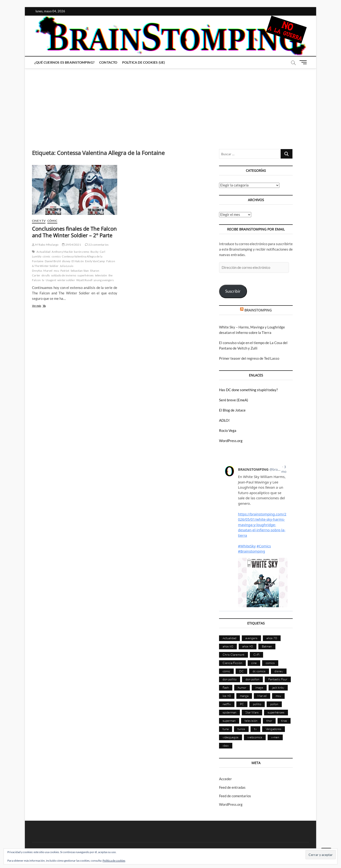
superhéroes (85, 275)
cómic (47, 256)
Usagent (51, 280)
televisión (101, 275)
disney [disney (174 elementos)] (279, 671)
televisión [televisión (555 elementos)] (251, 721)
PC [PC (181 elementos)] (242, 704)
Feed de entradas (232, 787)
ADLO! (224, 420)
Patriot (65, 271)
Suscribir (233, 291)
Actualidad (43, 252)
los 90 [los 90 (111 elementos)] (227, 696)
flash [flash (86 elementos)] (226, 687)
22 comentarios (97, 245)
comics (56, 256)
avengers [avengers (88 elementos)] (251, 638)
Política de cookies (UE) (144, 62)
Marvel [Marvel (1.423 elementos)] (262, 696)
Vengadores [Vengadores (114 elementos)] (274, 729)
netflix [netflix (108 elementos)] (227, 704)
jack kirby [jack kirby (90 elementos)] (278, 687)
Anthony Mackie (62, 252)
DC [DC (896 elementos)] (241, 671)
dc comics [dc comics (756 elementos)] (259, 671)
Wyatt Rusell (84, 280)
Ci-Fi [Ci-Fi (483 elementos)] (256, 655)
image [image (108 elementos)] (259, 687)
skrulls (46, 275)
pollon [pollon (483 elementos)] (274, 704)
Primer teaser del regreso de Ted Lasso (249, 358)
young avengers (104, 280)
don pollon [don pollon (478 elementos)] (252, 679)
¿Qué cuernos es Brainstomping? (64, 62)
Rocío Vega (228, 430)
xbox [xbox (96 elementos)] (226, 745)
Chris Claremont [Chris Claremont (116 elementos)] (233, 655)
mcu (57, 271)
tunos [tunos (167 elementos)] (241, 729)
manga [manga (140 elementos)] (244, 696)
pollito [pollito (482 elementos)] (257, 704)
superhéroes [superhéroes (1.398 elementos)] (276, 712)
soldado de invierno (64, 275)
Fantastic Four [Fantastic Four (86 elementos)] (278, 679)
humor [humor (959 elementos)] (242, 687)
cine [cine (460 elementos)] (254, 663)
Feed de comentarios (235, 796)
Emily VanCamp (95, 261)
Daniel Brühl (53, 261)
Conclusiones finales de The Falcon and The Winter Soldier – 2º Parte (74, 232)
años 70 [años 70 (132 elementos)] (272, 638)
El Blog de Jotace (232, 410)
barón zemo (82, 252)
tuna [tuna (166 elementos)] (226, 729)
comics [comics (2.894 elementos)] (270, 663)
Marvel (48, 271)
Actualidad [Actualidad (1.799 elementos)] (229, 638)
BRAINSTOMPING (258, 310)
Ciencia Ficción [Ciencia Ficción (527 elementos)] (232, 663)
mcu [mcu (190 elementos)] (278, 696)
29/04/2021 (71, 245)
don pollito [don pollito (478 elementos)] (230, 679)
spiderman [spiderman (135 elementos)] (229, 712)
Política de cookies (114, 861)
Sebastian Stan (80, 271)
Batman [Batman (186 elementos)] (267, 646)
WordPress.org (231, 441)
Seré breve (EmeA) (234, 400)
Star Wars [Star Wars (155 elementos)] (252, 712)
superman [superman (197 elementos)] (229, 721)
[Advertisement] (170, 104)
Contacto (108, 62)
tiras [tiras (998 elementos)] (284, 721)
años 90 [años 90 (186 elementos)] (248, 646)
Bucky (94, 252)
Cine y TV (39, 221)
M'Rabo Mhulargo (45, 245)
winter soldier (66, 280)
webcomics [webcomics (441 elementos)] (255, 737)
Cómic (52, 221)
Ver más (44, 306)
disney (66, 261)
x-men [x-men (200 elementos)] (275, 737)
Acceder (225, 779)
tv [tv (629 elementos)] (255, 729)
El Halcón (78, 261)
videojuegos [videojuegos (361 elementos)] (231, 737)
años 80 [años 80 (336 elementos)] (228, 646)
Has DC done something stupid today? (248, 390)
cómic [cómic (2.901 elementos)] (226, 671)
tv (43, 280)
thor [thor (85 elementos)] (269, 721)
